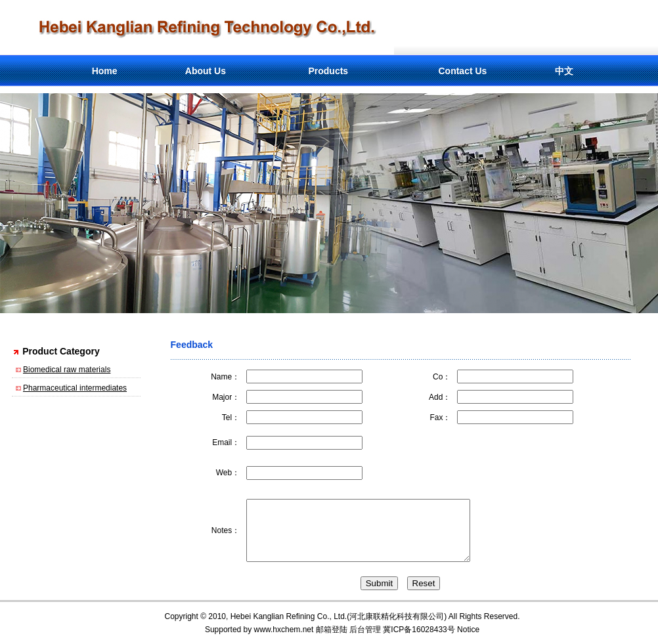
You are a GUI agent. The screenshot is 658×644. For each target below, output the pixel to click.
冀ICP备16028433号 (419, 630)
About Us (206, 71)
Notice (468, 630)
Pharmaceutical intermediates (75, 388)
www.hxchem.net (284, 630)
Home (105, 71)
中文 (564, 71)
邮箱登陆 (332, 630)
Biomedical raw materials (67, 370)
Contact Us (462, 71)
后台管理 (365, 630)
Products (328, 71)
